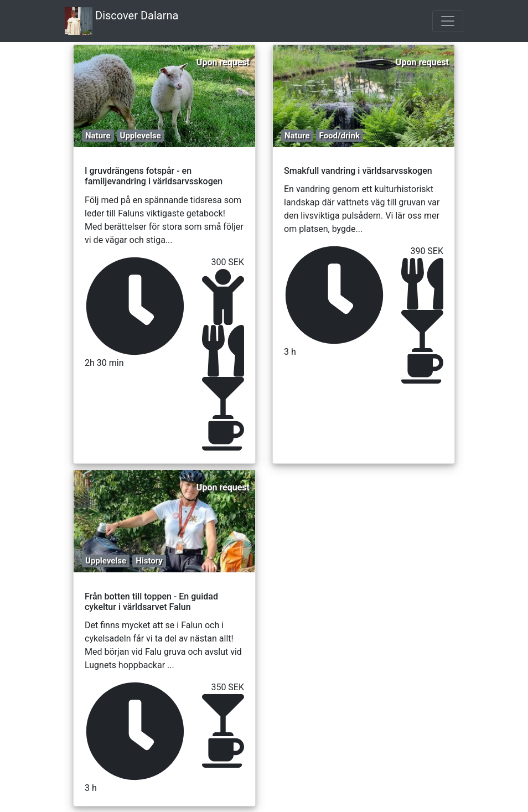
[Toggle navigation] (448, 21)
